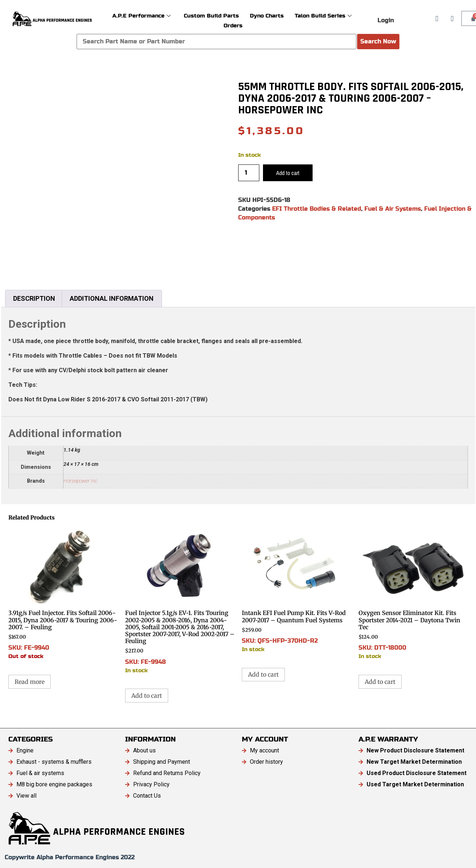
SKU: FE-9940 (63, 593)
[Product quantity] (249, 173)
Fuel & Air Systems (393, 209)
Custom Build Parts (211, 15)
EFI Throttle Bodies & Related (317, 209)
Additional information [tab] (112, 298)
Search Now (378, 41)
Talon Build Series (323, 15)
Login (386, 20)
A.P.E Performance (142, 15)
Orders (233, 25)
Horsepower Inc (80, 481)
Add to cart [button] (147, 696)
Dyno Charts (267, 15)
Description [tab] (34, 298)
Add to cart (288, 173)
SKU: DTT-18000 (413, 593)
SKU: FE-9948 (180, 600)
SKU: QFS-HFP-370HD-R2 (297, 590)
